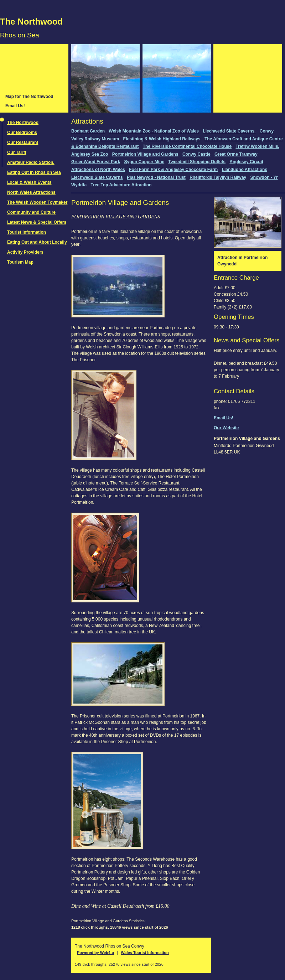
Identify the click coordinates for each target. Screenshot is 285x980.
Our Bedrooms (22, 133)
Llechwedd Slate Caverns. (229, 131)
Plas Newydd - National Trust (156, 177)
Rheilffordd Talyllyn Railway (218, 177)
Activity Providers (25, 252)
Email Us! (15, 106)
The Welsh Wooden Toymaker (37, 202)
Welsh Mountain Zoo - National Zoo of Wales (154, 131)
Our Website (226, 428)
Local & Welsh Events (29, 182)
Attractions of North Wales (98, 170)
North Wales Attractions (31, 192)
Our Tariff (17, 152)
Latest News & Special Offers (37, 222)
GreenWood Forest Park (96, 162)
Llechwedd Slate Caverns (97, 177)
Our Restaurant (23, 142)
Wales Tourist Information (145, 953)
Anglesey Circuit (246, 162)
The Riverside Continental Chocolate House (187, 146)
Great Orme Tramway (236, 154)
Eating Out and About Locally (37, 242)
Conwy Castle (196, 154)
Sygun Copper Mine (144, 162)
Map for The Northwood (29, 97)
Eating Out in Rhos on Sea (34, 172)
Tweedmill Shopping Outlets (197, 162)
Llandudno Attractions (245, 170)
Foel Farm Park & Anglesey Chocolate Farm (173, 170)
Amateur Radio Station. (31, 162)
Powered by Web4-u (95, 953)
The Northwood (31, 22)
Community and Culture (31, 212)
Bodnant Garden (88, 131)
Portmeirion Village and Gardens (145, 154)
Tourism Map (20, 262)
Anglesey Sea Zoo (90, 154)
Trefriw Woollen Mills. (257, 146)
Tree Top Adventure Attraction (121, 185)
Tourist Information (27, 232)
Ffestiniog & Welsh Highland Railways (162, 139)
